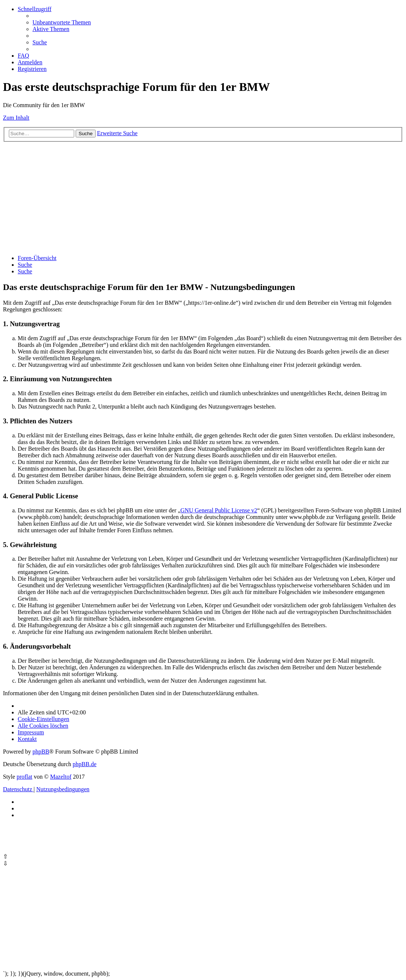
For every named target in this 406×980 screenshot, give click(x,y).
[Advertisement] (203, 197)
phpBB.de (85, 764)
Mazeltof (61, 777)
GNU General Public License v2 (219, 510)
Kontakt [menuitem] (27, 739)
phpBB (41, 752)
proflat (25, 777)
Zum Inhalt (16, 118)
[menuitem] (62, 22)
